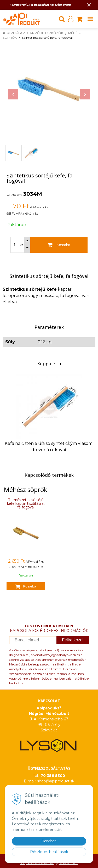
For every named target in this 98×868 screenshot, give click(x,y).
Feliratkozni (73, 640)
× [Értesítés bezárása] (89, 5)
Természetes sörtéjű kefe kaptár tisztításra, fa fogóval (26, 503)
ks (21, 245)
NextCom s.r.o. (68, 863)
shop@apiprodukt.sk (56, 781)
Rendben (49, 841)
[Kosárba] (59, 245)
